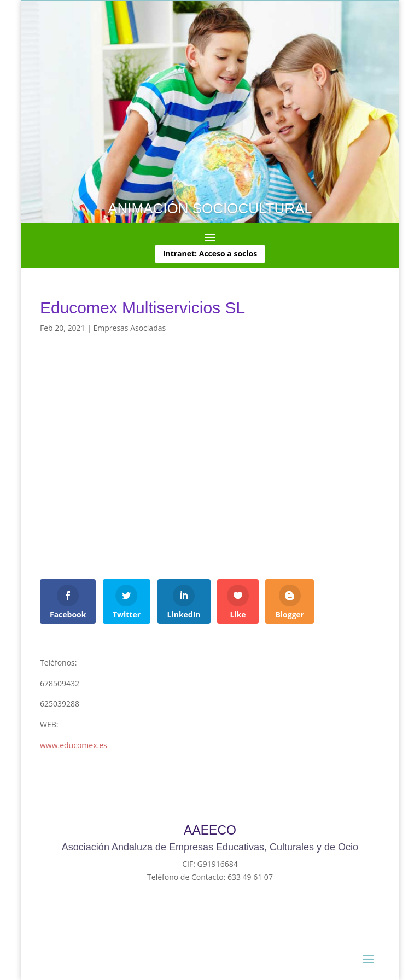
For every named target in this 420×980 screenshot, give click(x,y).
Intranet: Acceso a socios (210, 253)
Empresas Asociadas (130, 328)
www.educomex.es (74, 745)
